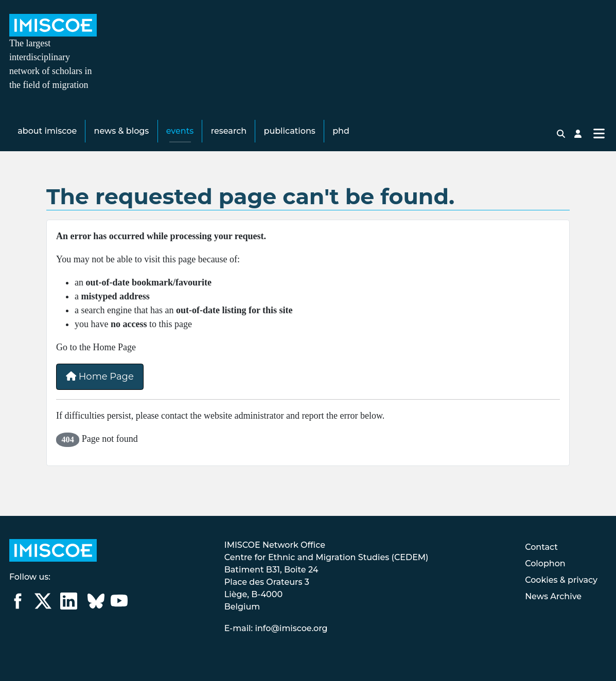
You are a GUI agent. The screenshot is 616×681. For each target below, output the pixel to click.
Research (229, 131)
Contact (541, 547)
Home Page (100, 377)
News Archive (553, 596)
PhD (341, 131)
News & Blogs (122, 131)
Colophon (545, 563)
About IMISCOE (47, 131)
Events (180, 131)
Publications (290, 131)
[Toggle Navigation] (599, 134)
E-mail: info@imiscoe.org (276, 628)
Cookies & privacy (561, 580)
